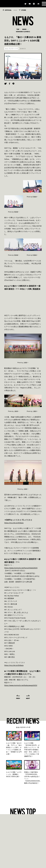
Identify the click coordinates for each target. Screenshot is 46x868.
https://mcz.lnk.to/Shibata (14, 523)
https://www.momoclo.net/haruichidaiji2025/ (21, 568)
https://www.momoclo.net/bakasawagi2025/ (21, 685)
